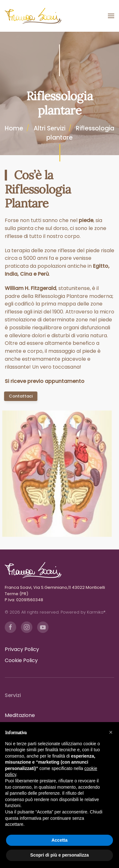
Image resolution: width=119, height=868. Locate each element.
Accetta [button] (60, 840)
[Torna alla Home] (33, 16)
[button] (111, 16)
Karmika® (96, 612)
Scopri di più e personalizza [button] (59, 855)
